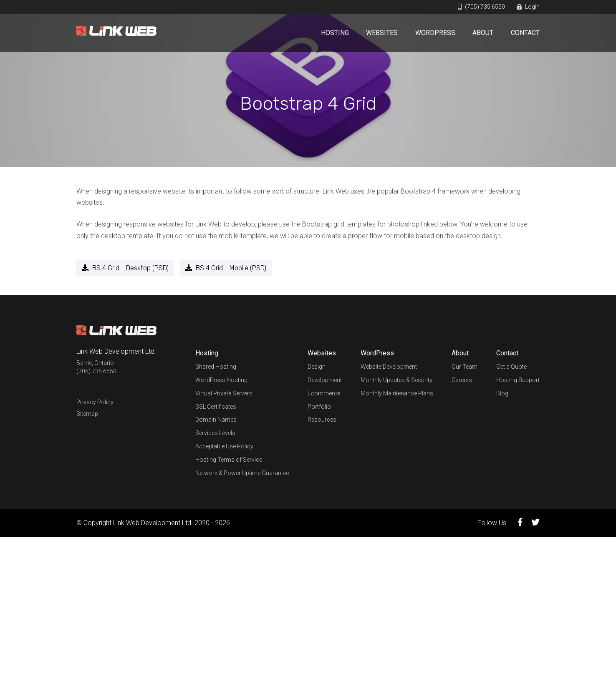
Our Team (465, 367)
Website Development (389, 367)
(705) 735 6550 (481, 7)
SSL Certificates (216, 407)
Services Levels (215, 433)
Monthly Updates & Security (396, 380)
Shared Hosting (216, 367)
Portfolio (319, 407)
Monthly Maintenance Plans (397, 393)
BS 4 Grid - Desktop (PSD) (125, 268)
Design (317, 367)
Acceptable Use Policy (224, 446)
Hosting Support (518, 380)
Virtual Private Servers (224, 393)
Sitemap (87, 414)
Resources (322, 420)
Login (528, 7)
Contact (525, 33)
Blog (502, 393)
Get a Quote (511, 367)
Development (325, 380)
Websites (382, 33)
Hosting (335, 33)
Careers (462, 380)
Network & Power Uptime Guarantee (242, 473)
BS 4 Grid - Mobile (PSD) (226, 268)
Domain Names (216, 420)
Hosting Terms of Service (229, 460)
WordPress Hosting (221, 380)
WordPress (435, 33)
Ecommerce (324, 393)
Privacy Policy (95, 402)
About (483, 33)
